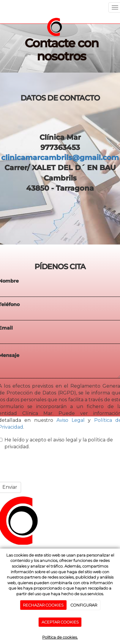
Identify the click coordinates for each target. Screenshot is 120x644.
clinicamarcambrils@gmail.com (60, 158)
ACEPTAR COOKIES (60, 622)
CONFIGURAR (84, 605)
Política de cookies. (60, 637)
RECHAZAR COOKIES (43, 605)
